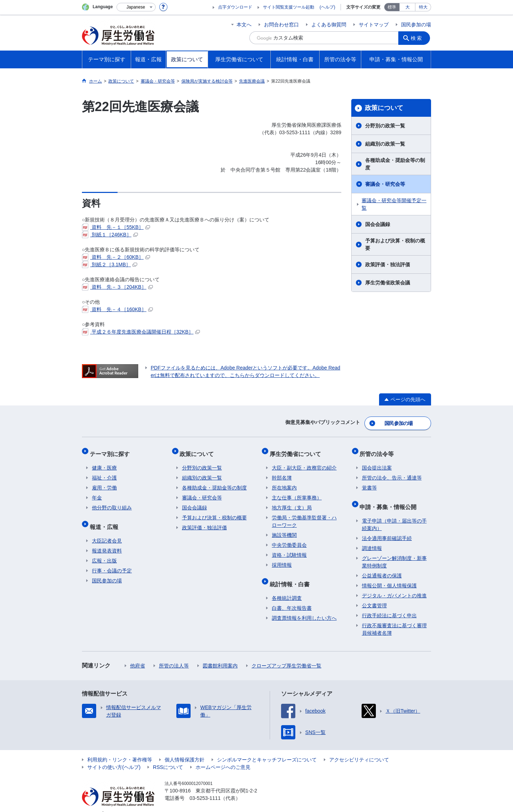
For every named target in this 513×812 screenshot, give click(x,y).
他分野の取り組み (112, 501)
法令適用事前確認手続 (387, 527)
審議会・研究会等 (385, 184)
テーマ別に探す (112, 449)
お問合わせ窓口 (281, 25)
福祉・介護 (104, 471)
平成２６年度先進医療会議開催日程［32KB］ (141, 332)
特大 (423, 7)
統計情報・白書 (292, 575)
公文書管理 (374, 594)
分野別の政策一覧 (385, 126)
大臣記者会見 (107, 530)
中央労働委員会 (289, 539)
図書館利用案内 (220, 655)
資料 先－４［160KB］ (117, 309)
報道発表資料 (107, 540)
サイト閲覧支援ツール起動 (289, 7)
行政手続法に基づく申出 (389, 604)
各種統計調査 (287, 587)
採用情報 (282, 559)
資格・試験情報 (289, 549)
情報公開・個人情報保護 (389, 575)
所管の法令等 (379, 449)
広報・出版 (104, 550)
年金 (97, 491)
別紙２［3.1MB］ (110, 264)
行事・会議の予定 (112, 560)
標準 (392, 7)
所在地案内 (284, 481)
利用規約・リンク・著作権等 (120, 749)
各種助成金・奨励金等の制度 (395, 164)
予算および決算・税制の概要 (395, 244)
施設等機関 (284, 529)
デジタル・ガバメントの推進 (394, 585)
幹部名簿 (282, 471)
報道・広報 (106, 518)
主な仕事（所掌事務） (297, 491)
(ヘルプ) (327, 7)
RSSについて (168, 756)
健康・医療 (104, 461)
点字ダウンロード (235, 7)
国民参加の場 (416, 25)
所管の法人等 (174, 655)
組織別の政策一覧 (385, 144)
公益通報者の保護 (382, 565)
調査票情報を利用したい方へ (304, 607)
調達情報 (372, 537)
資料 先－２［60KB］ (116, 257)
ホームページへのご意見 (223, 756)
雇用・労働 (104, 481)
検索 (418, 38)
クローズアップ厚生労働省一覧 (286, 655)
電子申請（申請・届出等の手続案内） (394, 514)
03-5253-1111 (205, 787)
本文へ (244, 25)
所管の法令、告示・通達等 (392, 471)
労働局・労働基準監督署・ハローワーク (304, 515)
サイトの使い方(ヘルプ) (114, 756)
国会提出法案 (377, 461)
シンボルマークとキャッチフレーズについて (267, 749)
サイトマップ (374, 25)
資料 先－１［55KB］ (116, 227)
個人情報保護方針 (185, 749)
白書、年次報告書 (292, 597)
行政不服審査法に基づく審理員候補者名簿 (394, 618)
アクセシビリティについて (359, 749)
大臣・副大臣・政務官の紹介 (304, 461)
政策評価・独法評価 (388, 264)
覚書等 (369, 481)
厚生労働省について (297, 449)
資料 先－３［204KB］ (117, 287)
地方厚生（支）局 (292, 501)
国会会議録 (378, 224)
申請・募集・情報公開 (390, 498)
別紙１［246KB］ (110, 235)
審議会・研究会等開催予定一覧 (394, 204)
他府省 (138, 655)
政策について (384, 108)
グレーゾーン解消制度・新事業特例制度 (394, 551)
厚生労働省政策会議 (388, 283)
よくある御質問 (329, 25)
